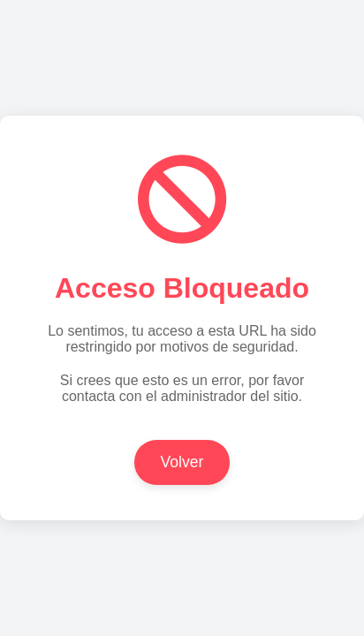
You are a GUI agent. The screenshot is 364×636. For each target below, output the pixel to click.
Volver (182, 462)
